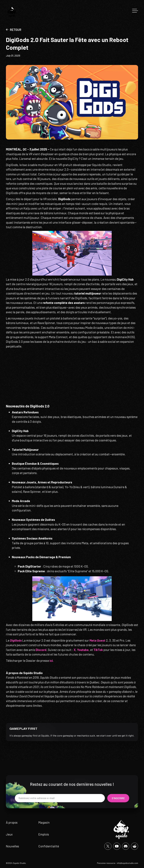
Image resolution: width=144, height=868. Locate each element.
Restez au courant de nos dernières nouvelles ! (72, 784)
